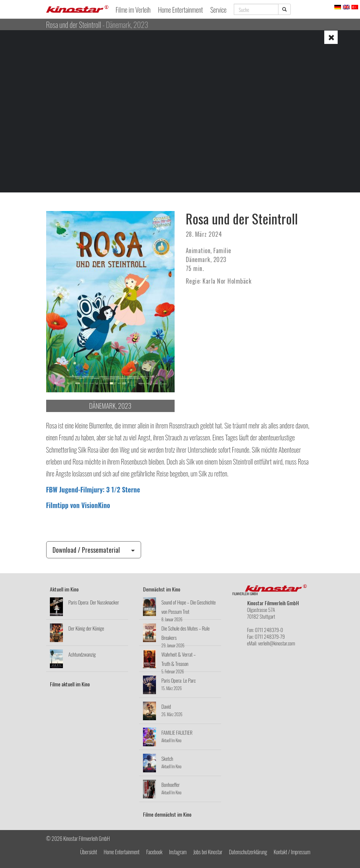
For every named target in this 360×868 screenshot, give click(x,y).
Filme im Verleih (133, 10)
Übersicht (89, 852)
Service (218, 10)
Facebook (154, 852)
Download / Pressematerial (94, 550)
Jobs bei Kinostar (208, 852)
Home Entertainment (180, 10)
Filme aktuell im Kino (70, 684)
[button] (331, 37)
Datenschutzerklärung (248, 852)
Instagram (178, 852)
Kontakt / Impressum (292, 852)
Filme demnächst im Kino (167, 814)
